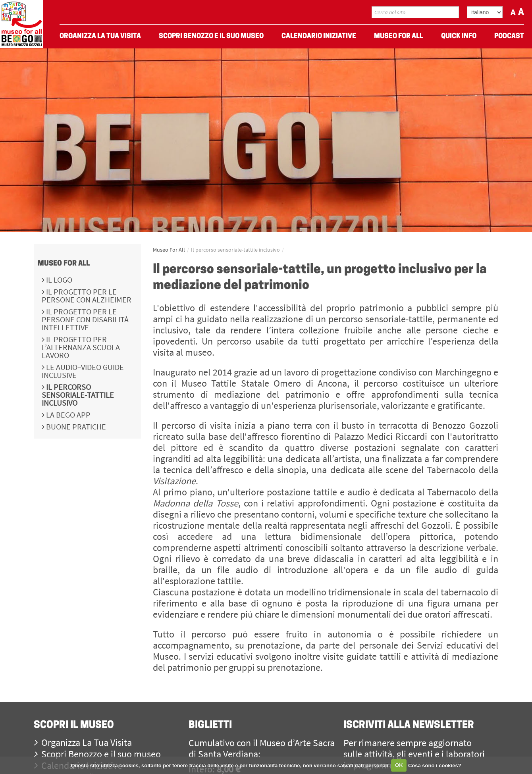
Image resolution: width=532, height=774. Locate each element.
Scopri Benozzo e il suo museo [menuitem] (211, 36)
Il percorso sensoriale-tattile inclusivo (78, 395)
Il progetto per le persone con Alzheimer (87, 296)
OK (399, 765)
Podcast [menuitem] (509, 36)
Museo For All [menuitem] (399, 36)
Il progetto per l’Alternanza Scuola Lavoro (81, 347)
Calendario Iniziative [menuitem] (319, 36)
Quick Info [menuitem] (459, 36)
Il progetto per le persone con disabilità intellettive (85, 319)
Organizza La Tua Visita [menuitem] (100, 36)
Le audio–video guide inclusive (83, 371)
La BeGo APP (67, 415)
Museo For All (64, 264)
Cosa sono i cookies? (435, 765)
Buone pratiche (75, 426)
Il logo (58, 280)
